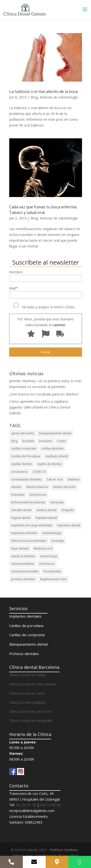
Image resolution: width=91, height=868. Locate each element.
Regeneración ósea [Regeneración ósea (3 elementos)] (53, 579)
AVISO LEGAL (64, 307)
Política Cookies (64, 850)
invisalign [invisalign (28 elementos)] (58, 541)
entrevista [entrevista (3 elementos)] (57, 502)
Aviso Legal (22, 856)
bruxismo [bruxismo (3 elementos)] (46, 441)
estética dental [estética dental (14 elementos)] (46, 510)
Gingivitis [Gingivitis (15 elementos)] (68, 510)
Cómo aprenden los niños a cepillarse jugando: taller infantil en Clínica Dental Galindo (40, 407)
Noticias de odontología (59, 97)
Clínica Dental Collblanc (27, 702)
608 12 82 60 (50, 805)
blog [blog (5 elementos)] (14, 441)
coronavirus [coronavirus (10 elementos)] (19, 472)
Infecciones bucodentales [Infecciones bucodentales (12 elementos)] (29, 541)
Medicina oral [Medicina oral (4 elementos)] (43, 548)
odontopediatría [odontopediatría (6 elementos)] (23, 564)
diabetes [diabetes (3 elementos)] (74, 479)
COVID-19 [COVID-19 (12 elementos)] (39, 472)
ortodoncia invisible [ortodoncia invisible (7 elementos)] (25, 571)
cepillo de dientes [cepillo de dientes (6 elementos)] (49, 464)
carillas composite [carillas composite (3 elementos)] (24, 448)
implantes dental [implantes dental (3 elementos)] (69, 525)
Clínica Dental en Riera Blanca (33, 684)
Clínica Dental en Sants (27, 693)
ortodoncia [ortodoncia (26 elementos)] (47, 564)
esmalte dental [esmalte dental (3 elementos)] (21, 510)
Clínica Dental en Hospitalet (31, 721)
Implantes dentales (25, 616)
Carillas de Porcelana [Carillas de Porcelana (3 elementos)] (26, 456)
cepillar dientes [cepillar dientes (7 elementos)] (22, 464)
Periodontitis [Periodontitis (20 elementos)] (52, 571)
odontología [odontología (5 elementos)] (49, 556)
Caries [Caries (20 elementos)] (61, 441)
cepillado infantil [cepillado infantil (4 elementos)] (57, 456)
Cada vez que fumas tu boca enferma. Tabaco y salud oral (43, 210)
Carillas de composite (27, 635)
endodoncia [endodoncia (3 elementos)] (38, 495)
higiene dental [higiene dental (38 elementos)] (21, 518)
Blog (34, 97)
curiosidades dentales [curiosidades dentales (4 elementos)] (26, 479)
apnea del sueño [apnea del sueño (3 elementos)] (23, 433)
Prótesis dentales (24, 654)
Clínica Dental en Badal (27, 675)
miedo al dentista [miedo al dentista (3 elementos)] (23, 556)
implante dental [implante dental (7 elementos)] (46, 518)
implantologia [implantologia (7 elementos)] (52, 533)
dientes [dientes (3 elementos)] (16, 487)
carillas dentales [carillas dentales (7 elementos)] (52, 448)
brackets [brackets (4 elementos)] (28, 441)
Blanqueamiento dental (28, 644)
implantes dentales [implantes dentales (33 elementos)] (24, 533)
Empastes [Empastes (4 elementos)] (18, 495)
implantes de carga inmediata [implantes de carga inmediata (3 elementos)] (32, 525)
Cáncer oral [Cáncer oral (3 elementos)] (55, 479)
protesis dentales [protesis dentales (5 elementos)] (23, 579)
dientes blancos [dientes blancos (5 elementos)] (37, 487)
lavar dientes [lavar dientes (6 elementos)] (20, 548)
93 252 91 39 (26, 805)
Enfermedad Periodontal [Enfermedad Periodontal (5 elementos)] (28, 502)
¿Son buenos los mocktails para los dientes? (44, 394)
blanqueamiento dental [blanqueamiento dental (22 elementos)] (55, 433)
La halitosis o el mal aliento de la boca (43, 92)
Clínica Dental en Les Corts (30, 711)
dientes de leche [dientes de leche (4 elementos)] (64, 487)
